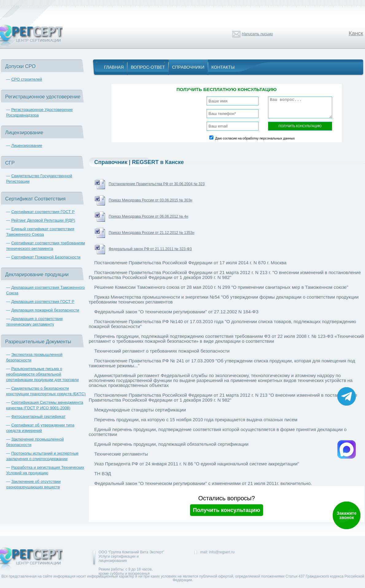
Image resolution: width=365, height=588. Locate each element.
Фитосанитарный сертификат (39, 416)
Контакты (223, 67)
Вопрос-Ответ (148, 67)
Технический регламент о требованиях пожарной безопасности (162, 351)
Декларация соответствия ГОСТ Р (43, 302)
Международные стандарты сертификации (140, 410)
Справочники (188, 67)
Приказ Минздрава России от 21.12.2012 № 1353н (151, 233)
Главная (114, 67)
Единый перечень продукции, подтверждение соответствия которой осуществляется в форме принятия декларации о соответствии (218, 432)
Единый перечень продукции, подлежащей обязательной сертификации (171, 444)
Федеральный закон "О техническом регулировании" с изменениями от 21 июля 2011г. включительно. (203, 483)
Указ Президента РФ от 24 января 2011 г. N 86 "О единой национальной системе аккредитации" (197, 464)
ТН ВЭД (103, 473)
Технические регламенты (121, 454)
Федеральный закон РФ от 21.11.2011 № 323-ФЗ (150, 249)
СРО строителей (27, 79)
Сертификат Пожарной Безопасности (46, 257)
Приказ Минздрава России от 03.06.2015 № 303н (150, 200)
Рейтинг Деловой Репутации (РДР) (43, 220)
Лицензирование (27, 145)
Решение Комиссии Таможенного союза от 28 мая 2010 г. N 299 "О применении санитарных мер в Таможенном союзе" (221, 287)
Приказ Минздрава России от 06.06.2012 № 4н (148, 216)
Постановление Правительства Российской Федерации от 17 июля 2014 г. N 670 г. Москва (190, 263)
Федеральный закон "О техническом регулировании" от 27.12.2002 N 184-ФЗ (176, 312)
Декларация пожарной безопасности (45, 310)
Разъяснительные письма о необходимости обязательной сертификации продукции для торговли (42, 374)
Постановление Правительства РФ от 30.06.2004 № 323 (157, 184)
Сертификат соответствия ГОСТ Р (43, 212)
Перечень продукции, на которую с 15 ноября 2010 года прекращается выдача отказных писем (196, 420)
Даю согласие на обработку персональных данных (255, 138)
